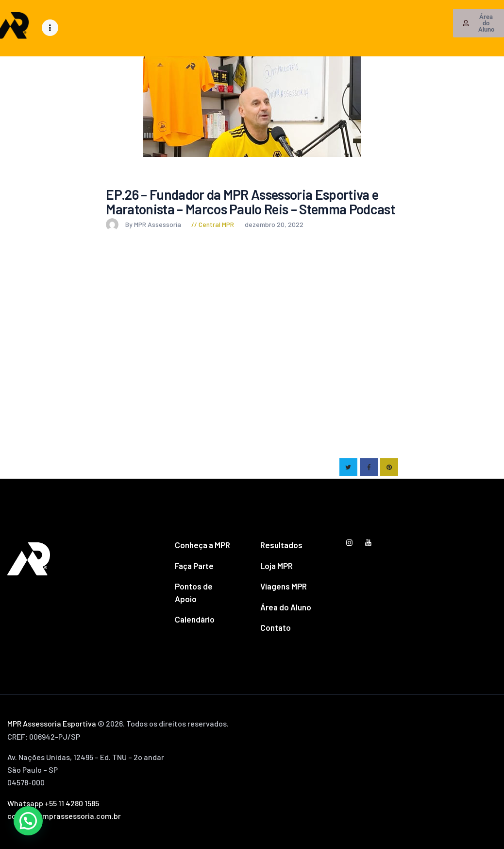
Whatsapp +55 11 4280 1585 (53, 803)
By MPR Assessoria (144, 224)
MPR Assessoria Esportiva (52, 723)
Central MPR (216, 224)
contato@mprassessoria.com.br (64, 816)
